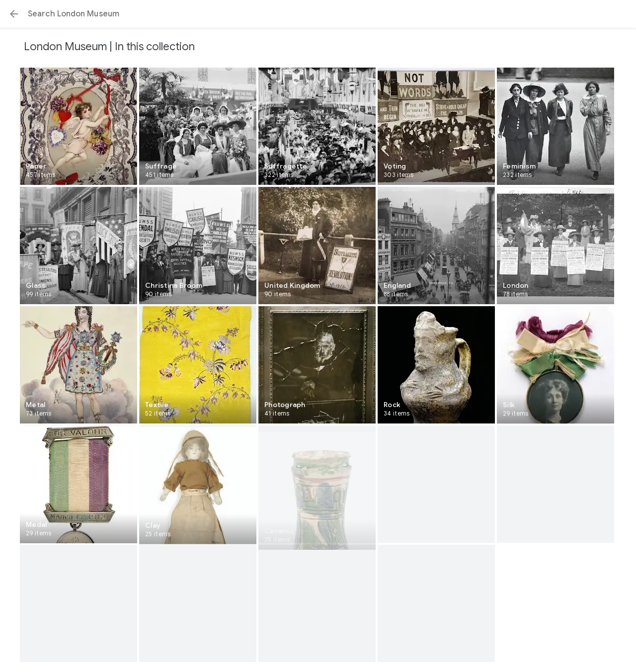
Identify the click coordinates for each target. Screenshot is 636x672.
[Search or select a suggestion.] (318, 14)
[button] (14, 14)
